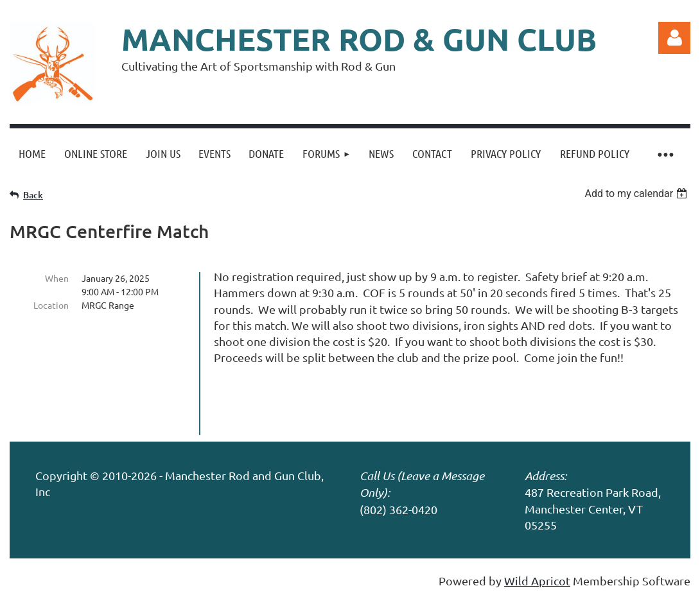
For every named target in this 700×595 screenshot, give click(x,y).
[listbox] (637, 194)
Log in (674, 38)
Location (51, 305)
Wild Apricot (537, 559)
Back (33, 195)
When (57, 278)
